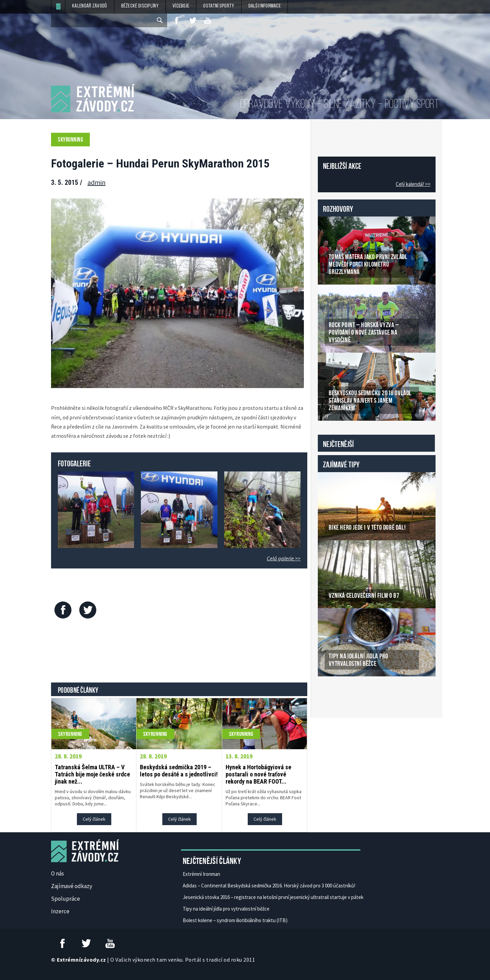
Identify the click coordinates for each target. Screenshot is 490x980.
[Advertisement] (179, 652)
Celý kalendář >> (413, 184)
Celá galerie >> (284, 558)
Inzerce (60, 911)
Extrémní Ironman (201, 874)
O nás (58, 873)
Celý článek (94, 819)
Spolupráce (66, 899)
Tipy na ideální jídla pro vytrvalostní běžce (226, 909)
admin (96, 182)
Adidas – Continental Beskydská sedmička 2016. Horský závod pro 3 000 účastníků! (269, 886)
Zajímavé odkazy (72, 886)
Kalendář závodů (90, 6)
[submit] (160, 20)
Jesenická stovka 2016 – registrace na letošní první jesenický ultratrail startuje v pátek (273, 897)
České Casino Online (333, 694)
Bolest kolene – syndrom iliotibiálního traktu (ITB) (235, 920)
